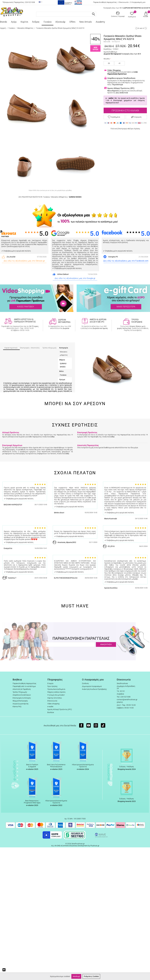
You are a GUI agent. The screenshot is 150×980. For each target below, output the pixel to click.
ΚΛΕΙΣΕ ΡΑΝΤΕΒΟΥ (26, 307)
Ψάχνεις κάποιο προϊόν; (57, 692)
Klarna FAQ (17, 707)
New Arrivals (86, 22)
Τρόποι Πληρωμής (20, 692)
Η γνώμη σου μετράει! (56, 695)
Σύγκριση (136, 117)
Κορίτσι (24, 22)
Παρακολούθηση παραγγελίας (105, 2)
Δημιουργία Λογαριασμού (92, 686)
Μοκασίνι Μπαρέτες (25, 28)
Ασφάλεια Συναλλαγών (22, 695)
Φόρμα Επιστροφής (20, 701)
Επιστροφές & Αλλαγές (22, 698)
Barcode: (107, 42)
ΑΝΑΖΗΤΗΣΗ (106, 644)
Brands (3, 22)
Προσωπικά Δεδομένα (56, 689)
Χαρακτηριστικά (11, 348)
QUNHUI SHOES (75, 197)
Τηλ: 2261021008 (124, 697)
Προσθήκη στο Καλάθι (125, 111)
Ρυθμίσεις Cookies (91, 976)
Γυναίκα (47, 22)
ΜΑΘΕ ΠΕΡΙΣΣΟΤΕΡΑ (126, 307)
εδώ (53, 437)
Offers (72, 22)
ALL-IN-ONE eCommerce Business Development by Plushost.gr (75, 846)
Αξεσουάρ (60, 22)
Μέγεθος (107, 59)
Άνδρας (36, 22)
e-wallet (50, 707)
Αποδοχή (76, 976)
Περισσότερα (117, 85)
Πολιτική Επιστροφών (119, 129)
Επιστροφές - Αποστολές (30, 348)
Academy (100, 22)
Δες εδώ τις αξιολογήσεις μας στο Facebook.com (126, 261)
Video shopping (53, 704)
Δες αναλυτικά (122, 93)
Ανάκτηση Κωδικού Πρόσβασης (94, 689)
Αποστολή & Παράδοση (22, 689)
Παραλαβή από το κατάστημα (24, 686)
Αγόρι (14, 22)
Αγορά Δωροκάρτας (21, 704)
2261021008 (30, 2)
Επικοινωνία (123, 2)
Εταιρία (50, 683)
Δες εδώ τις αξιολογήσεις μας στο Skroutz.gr (24, 261)
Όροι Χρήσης (135, 129)
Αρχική (3, 28)
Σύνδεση (85, 683)
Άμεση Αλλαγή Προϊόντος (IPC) (60, 709)
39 (109, 63)
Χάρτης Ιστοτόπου (55, 698)
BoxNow (51, 712)
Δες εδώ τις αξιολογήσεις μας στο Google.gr (75, 278)
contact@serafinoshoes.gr (127, 700)
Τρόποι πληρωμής (49, 348)
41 (120, 63)
